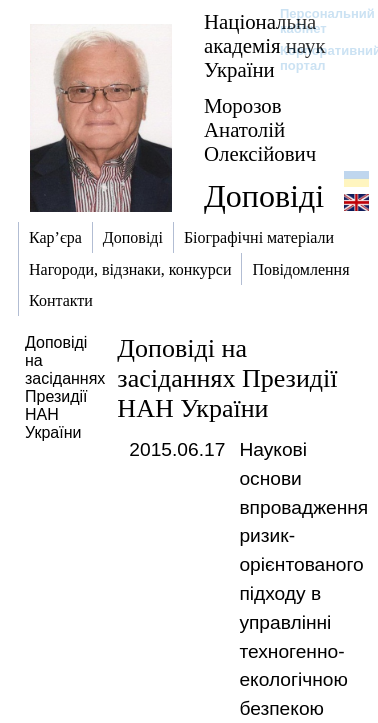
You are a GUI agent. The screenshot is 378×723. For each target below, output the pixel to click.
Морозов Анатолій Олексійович (260, 129)
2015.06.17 (177, 449)
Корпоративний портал (317, 58)
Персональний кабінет (317, 21)
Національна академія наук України (265, 45)
